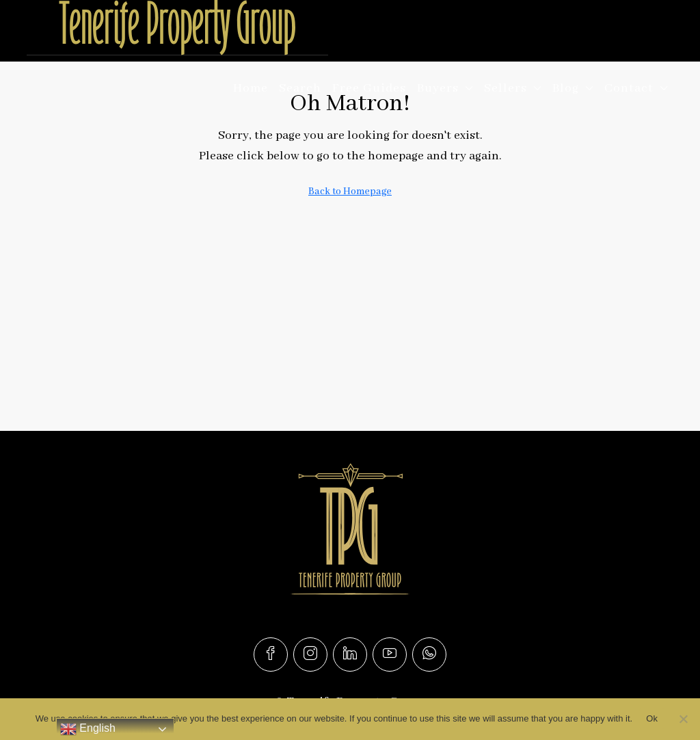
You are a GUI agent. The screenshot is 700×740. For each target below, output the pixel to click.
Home (251, 88)
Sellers (506, 88)
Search (300, 88)
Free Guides (369, 88)
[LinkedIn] (350, 655)
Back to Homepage (350, 191)
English (88, 729)
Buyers (438, 88)
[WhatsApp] (429, 655)
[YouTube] (390, 655)
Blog (566, 88)
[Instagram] (310, 655)
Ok (652, 718)
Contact (629, 88)
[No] (683, 719)
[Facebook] (271, 655)
